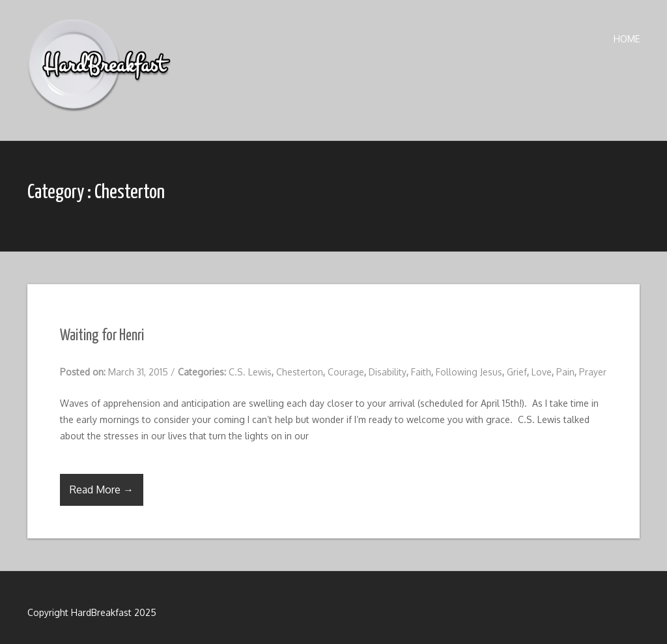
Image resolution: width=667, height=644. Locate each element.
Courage (346, 372)
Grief (517, 372)
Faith (421, 372)
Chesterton (300, 372)
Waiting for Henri (102, 336)
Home (627, 39)
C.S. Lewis (250, 372)
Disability (388, 372)
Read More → (102, 490)
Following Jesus (469, 372)
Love (542, 372)
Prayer (593, 372)
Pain (565, 372)
